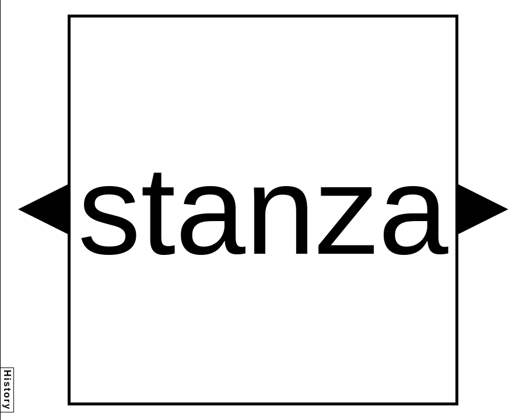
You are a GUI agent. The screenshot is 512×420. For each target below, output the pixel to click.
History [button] (7, 390)
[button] (43, 209)
